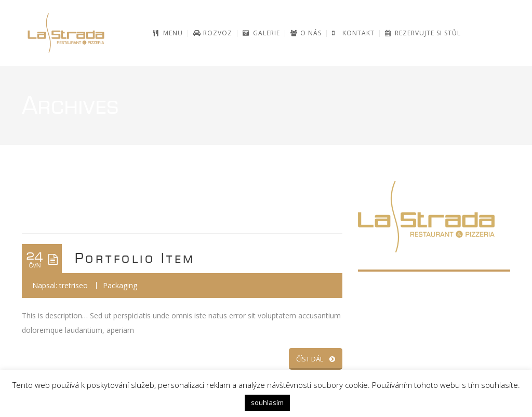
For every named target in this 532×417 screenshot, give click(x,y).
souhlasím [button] (267, 402)
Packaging (120, 285)
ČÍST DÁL (316, 359)
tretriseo (74, 285)
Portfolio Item (135, 259)
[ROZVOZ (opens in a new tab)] (213, 33)
